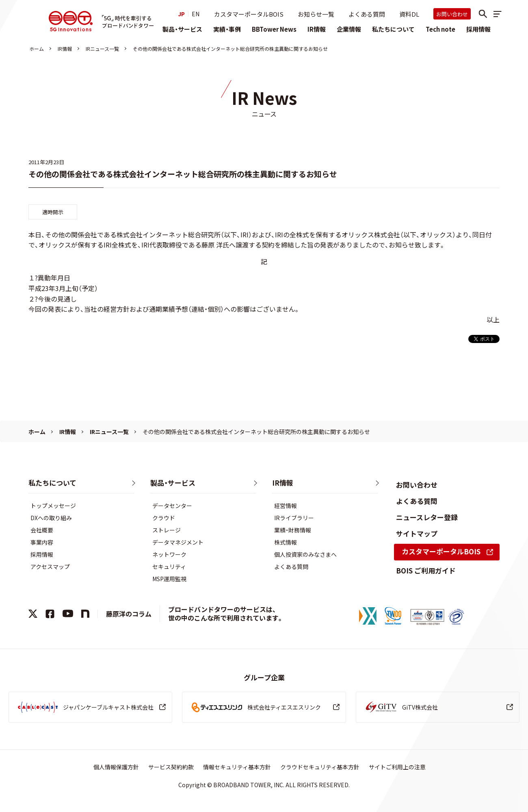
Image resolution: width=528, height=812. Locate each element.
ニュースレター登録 (427, 517)
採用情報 (478, 29)
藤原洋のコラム (129, 614)
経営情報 (286, 506)
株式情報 (286, 542)
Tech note (440, 29)
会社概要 (42, 530)
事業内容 (42, 542)
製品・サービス (182, 29)
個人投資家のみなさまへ (305, 554)
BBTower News (274, 29)
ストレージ (167, 530)
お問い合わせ (452, 14)
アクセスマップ (50, 567)
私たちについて (393, 29)
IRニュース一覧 (102, 49)
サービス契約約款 (171, 767)
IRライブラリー (294, 518)
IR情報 (317, 29)
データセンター (172, 506)
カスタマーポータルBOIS (249, 14)
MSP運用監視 (169, 579)
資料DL (409, 14)
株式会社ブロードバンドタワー (71, 21)
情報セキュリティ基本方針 (237, 767)
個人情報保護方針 (116, 767)
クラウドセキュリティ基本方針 (320, 767)
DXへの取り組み (51, 518)
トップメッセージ (53, 506)
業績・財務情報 (293, 530)
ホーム (37, 49)
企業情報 (349, 29)
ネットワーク (169, 554)
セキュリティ (169, 567)
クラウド (164, 518)
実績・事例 (227, 29)
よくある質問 (367, 14)
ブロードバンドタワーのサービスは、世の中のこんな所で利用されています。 (226, 613)
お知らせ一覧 (316, 14)
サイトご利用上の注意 (397, 767)
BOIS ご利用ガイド (426, 570)
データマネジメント (178, 542)
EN (196, 14)
